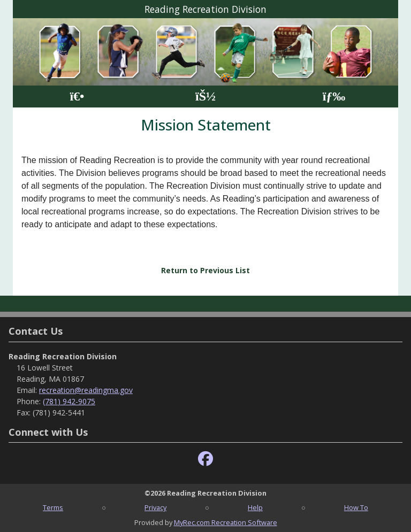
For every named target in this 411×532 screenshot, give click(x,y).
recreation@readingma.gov (86, 390)
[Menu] (334, 97)
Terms (53, 507)
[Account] (205, 97)
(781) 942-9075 (69, 401)
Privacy (155, 507)
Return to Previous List (205, 270)
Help (255, 507)
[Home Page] (77, 97)
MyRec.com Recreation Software (226, 522)
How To (356, 507)
